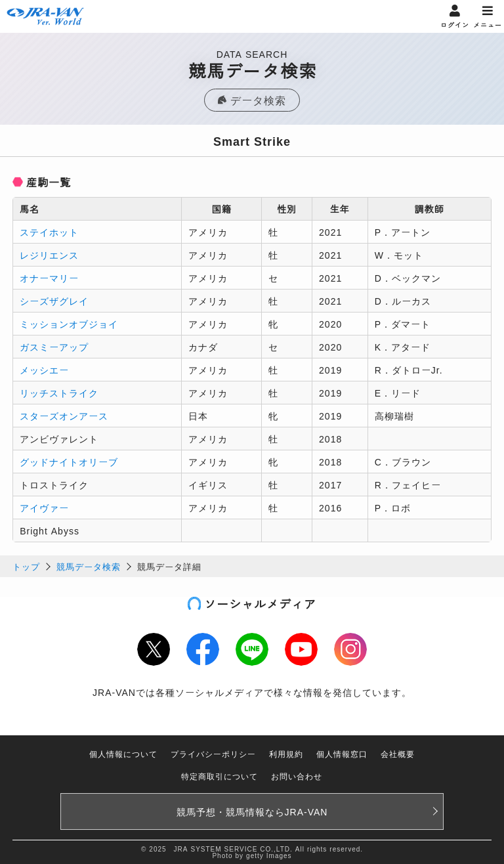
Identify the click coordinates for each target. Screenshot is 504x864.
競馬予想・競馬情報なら (252, 811)
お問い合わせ (297, 776)
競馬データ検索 (89, 566)
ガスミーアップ (54, 347)
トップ (26, 566)
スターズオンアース (64, 416)
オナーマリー (49, 278)
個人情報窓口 (342, 753)
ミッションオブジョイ (69, 324)
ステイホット (49, 232)
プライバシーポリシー (213, 753)
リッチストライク (59, 393)
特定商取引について (220, 776)
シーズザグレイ (54, 301)
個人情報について (123, 753)
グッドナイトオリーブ (69, 462)
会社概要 (398, 753)
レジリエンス (49, 255)
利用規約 (286, 753)
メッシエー (44, 370)
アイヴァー (44, 508)
